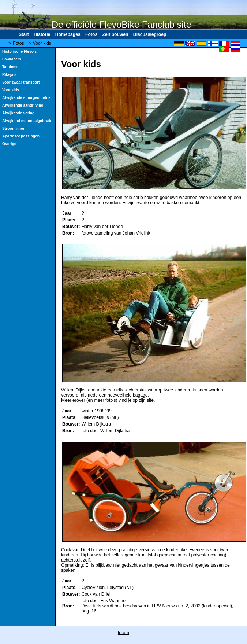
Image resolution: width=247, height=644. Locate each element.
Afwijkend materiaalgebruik (27, 121)
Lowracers (12, 59)
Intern (123, 633)
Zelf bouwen (115, 34)
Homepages (68, 34)
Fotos (91, 34)
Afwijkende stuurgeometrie (27, 98)
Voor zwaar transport (21, 82)
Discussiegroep (150, 34)
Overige (9, 144)
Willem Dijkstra (96, 424)
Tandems (10, 67)
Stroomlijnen (14, 128)
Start (24, 34)
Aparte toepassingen (21, 136)
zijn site (146, 400)
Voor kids (42, 43)
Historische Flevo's (19, 51)
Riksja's (9, 75)
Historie (42, 34)
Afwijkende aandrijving (23, 105)
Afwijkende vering (18, 113)
